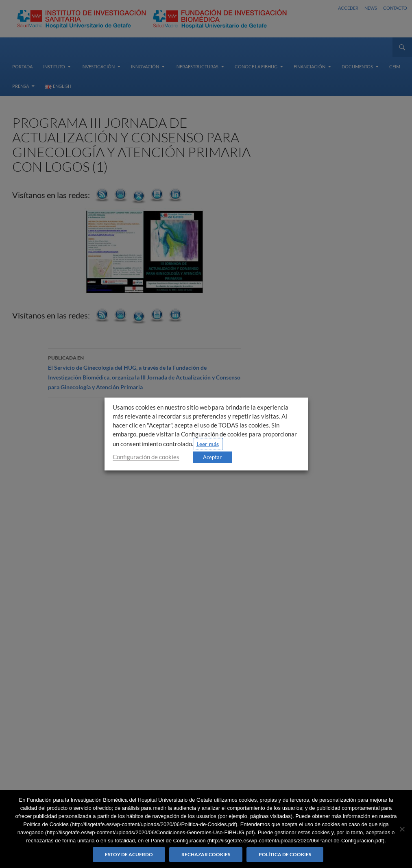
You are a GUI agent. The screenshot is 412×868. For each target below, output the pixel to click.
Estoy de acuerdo (129, 854)
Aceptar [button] (212, 457)
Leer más (208, 444)
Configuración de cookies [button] (146, 457)
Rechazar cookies (206, 854)
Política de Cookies (285, 854)
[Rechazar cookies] (402, 829)
